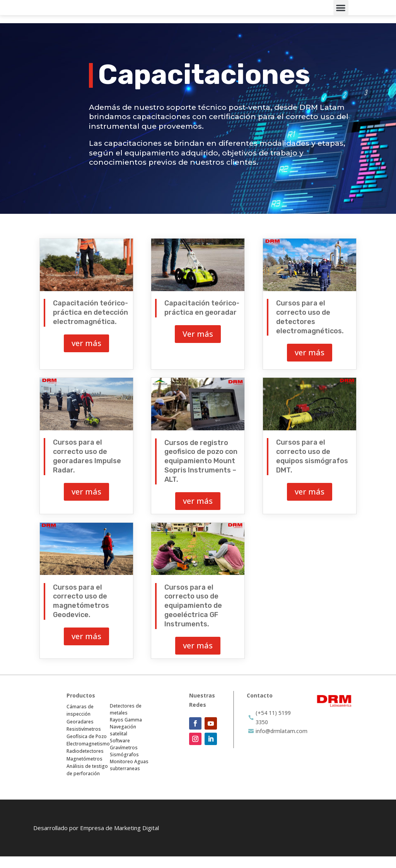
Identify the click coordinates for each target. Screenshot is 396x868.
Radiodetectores (85, 763)
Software (120, 752)
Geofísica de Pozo (87, 748)
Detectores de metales (126, 721)
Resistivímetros (84, 740)
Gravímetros (124, 759)
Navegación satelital (123, 742)
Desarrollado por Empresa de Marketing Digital (96, 839)
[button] (341, 13)
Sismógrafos (124, 766)
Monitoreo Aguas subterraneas (129, 777)
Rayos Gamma (126, 731)
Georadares (80, 733)
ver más (86, 354)
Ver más (198, 345)
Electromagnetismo (88, 755)
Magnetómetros (84, 770)
